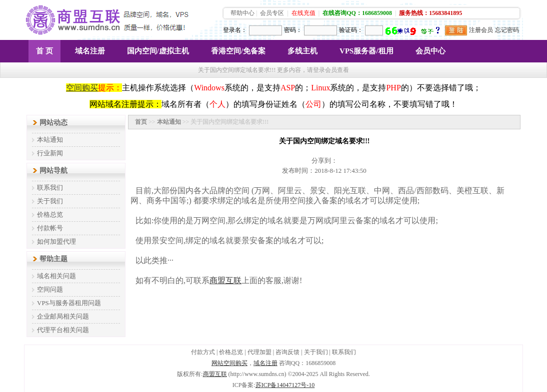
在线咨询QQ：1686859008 (357, 13)
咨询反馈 (287, 352)
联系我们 (50, 188)
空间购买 (82, 88)
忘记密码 (507, 30)
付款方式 (203, 352)
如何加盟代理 (56, 241)
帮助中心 (242, 13)
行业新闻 (50, 153)
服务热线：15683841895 (430, 13)
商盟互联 (215, 374)
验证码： (351, 30)
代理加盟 (259, 352)
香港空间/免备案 (238, 51)
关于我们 (50, 201)
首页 (141, 122)
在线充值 (303, 13)
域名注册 (90, 51)
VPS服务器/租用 (366, 51)
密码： (293, 30)
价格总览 (50, 214)
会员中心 (430, 51)
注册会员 (481, 30)
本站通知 (50, 140)
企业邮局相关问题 (63, 316)
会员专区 (272, 13)
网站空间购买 (229, 363)
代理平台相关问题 (63, 330)
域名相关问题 (56, 276)
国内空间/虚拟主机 (158, 51)
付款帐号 (50, 228)
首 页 (44, 51)
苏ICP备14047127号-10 (285, 385)
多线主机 (302, 51)
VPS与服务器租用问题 (69, 303)
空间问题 (50, 289)
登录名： (235, 30)
